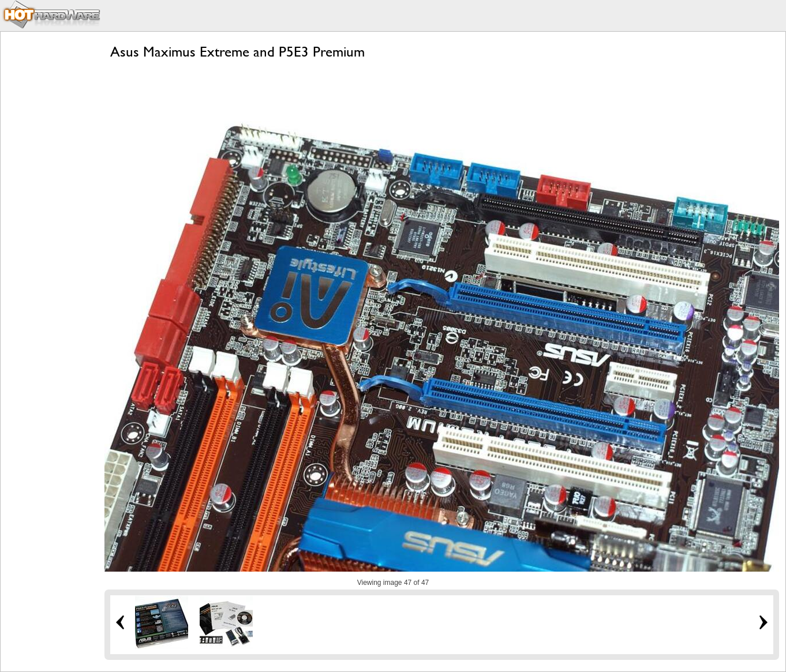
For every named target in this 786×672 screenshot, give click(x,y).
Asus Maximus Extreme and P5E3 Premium (237, 52)
